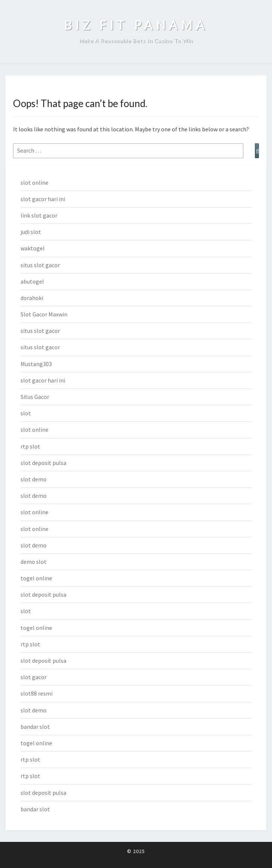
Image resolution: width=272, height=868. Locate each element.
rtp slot (30, 446)
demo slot (34, 562)
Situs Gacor (35, 397)
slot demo (34, 479)
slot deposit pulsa (43, 463)
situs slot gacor (40, 265)
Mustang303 (36, 364)
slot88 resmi (37, 693)
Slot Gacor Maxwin (44, 314)
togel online (36, 578)
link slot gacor (39, 215)
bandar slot (35, 727)
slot (26, 413)
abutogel (32, 281)
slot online (34, 182)
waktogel (33, 248)
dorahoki (32, 298)
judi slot (31, 232)
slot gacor (34, 677)
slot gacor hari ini (43, 199)
